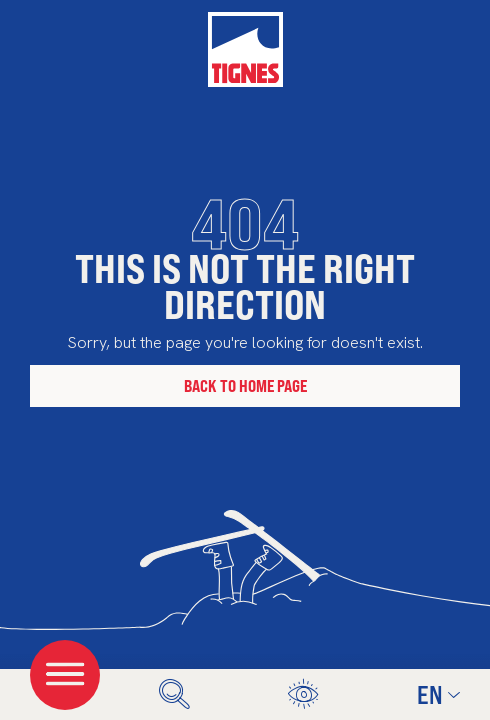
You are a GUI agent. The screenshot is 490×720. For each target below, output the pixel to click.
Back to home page (245, 385)
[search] (174, 694)
